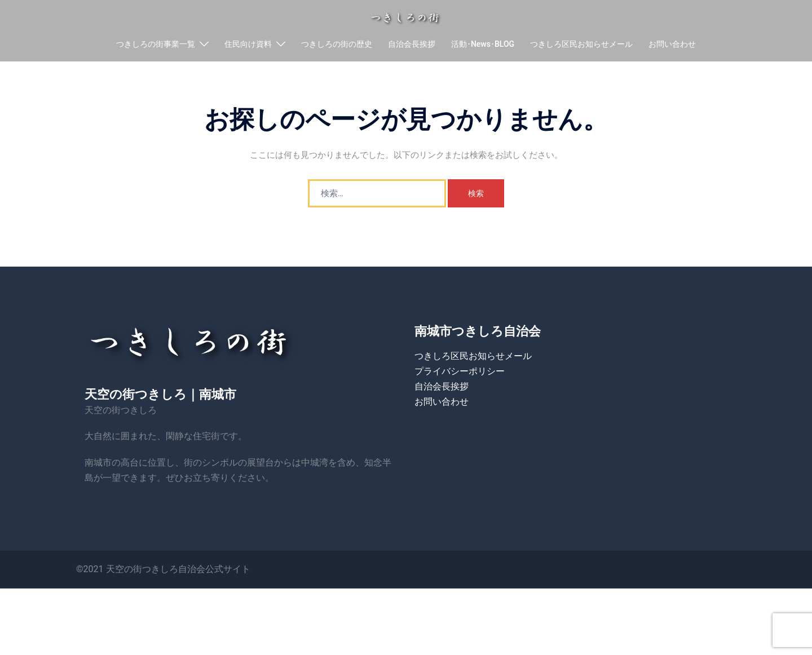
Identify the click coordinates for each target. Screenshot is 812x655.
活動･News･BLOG (483, 46)
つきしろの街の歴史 (337, 46)
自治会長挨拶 (412, 46)
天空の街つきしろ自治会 (156, 590)
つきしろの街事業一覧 (156, 46)
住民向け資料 (248, 46)
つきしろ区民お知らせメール (581, 46)
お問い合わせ (672, 46)
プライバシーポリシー (460, 393)
